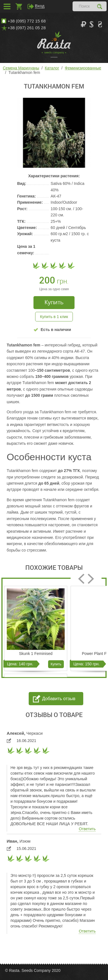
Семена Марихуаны (21, 68)
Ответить (87, 829)
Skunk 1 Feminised (36, 654)
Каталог (52, 68)
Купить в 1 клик (54, 317)
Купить (56, 664)
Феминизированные (83, 68)
